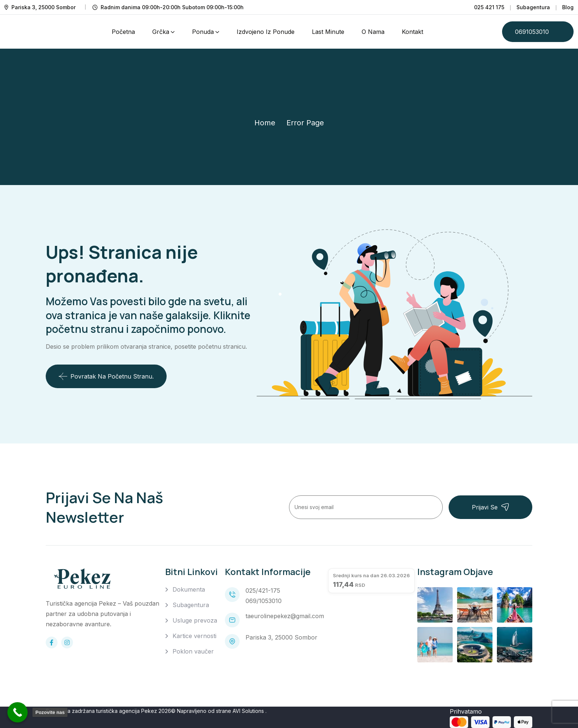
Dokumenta (189, 589)
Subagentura (533, 7)
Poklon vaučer (193, 651)
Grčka (161, 32)
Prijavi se (491, 507)
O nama (373, 32)
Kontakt (412, 32)
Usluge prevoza (195, 620)
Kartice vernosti (194, 636)
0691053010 (532, 32)
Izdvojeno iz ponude (266, 32)
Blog (568, 7)
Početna (123, 32)
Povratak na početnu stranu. (106, 376)
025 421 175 (489, 7)
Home (265, 123)
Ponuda (203, 32)
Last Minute (328, 32)
